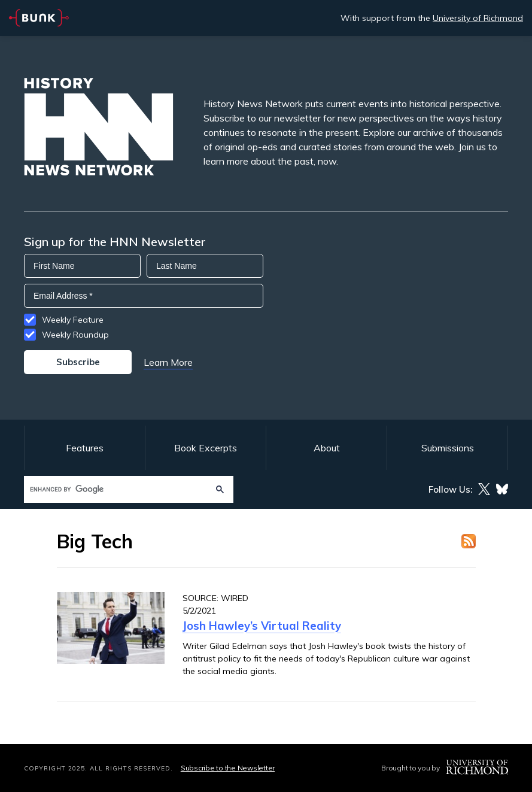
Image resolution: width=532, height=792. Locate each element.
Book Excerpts (206, 448)
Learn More (168, 362)
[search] (117, 489)
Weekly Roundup (75, 335)
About (327, 448)
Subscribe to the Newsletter (228, 768)
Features (85, 448)
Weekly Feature (73, 320)
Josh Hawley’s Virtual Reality (262, 626)
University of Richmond (478, 18)
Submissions (448, 448)
